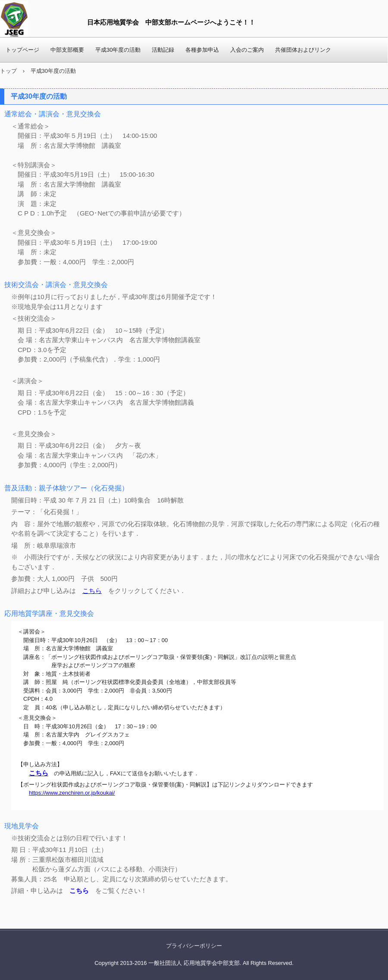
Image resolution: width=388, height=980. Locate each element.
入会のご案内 (247, 50)
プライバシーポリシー (194, 946)
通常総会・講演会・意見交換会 (53, 114)
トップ (8, 71)
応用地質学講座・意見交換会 (49, 613)
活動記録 (163, 50)
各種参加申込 (202, 50)
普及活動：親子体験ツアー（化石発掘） (66, 488)
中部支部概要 (67, 50)
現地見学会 (22, 826)
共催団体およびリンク (303, 50)
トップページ (22, 50)
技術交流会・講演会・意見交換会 (56, 285)
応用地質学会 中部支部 (18, 19)
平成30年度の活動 (118, 50)
